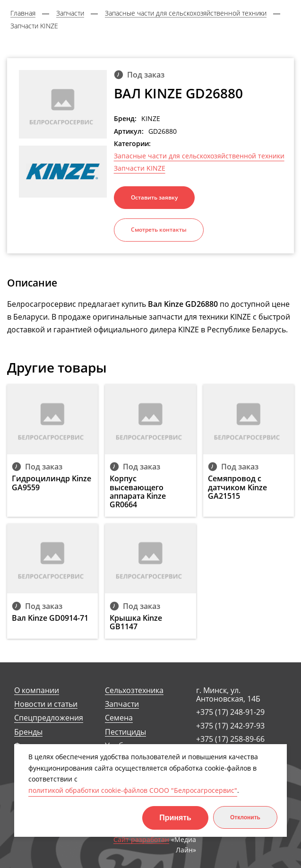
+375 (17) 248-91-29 (230, 712)
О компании (37, 690)
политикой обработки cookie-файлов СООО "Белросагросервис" (133, 790)
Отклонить (245, 817)
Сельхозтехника (134, 690)
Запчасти (122, 704)
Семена (119, 718)
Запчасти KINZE (140, 168)
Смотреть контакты (159, 230)
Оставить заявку (154, 197)
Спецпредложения (49, 718)
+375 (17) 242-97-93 (230, 726)
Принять (175, 818)
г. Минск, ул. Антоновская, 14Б (228, 695)
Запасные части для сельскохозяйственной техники (199, 156)
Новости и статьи (46, 704)
